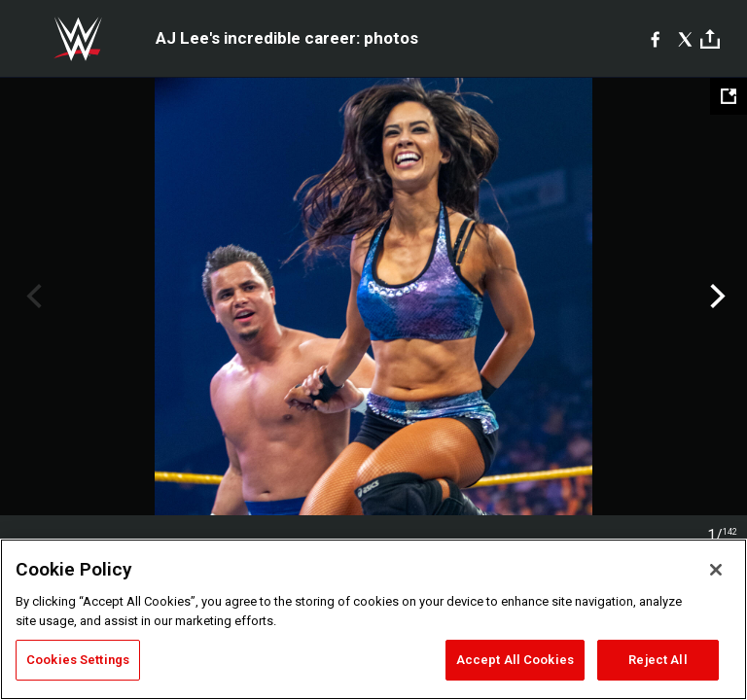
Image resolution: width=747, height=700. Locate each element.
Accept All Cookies (515, 660)
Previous (32, 297)
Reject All (658, 660)
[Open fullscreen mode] (729, 96)
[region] (373, 619)
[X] (685, 39)
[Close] (716, 570)
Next (715, 297)
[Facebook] (655, 39)
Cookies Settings (78, 660)
